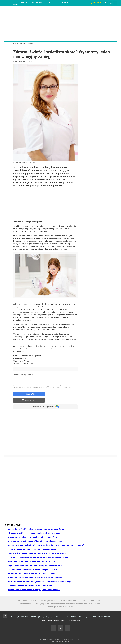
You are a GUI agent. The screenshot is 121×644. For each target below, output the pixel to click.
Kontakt (50, 615)
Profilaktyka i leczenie (19, 611)
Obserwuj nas (42, 401)
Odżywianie (64, 3)
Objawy (49, 611)
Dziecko (31, 3)
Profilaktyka (40, 3)
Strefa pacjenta (53, 3)
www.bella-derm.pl (20, 358)
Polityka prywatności (74, 615)
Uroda (93, 611)
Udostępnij (30, 394)
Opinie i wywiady (37, 611)
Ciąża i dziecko (70, 611)
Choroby (24, 3)
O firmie (43, 615)
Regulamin (64, 615)
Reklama (56, 615)
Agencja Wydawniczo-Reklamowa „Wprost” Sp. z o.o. (65, 633)
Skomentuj (64, 394)
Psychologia (84, 611)
